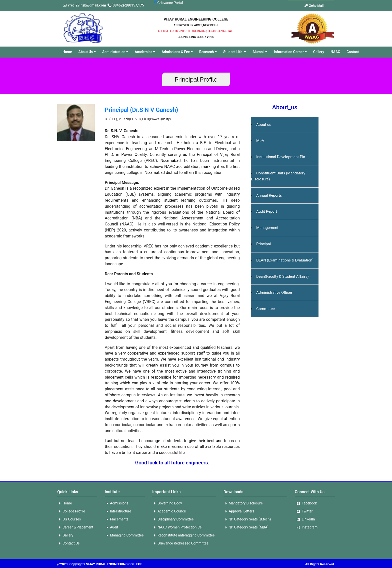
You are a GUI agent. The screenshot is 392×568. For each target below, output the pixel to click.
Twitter (304, 511)
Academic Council (169, 511)
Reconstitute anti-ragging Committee (183, 535)
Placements (117, 519)
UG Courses (69, 519)
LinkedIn (305, 519)
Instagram (306, 527)
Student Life (233, 52)
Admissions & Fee (176, 52)
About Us (86, 52)
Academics (143, 52)
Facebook (306, 503)
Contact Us (68, 543)
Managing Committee (124, 535)
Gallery (319, 52)
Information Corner (289, 52)
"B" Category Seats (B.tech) (247, 519)
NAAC (335, 52)
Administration (114, 52)
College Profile (71, 511)
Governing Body (167, 503)
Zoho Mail (314, 6)
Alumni (258, 52)
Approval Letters (239, 511)
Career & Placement (75, 527)
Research (207, 52)
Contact (353, 52)
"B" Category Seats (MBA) (246, 527)
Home (69, 51)
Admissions (117, 503)
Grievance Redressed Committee (180, 543)
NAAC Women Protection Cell (178, 527)
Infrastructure (118, 511)
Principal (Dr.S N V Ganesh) (141, 110)
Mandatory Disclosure (243, 503)
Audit (111, 527)
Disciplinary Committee (173, 519)
